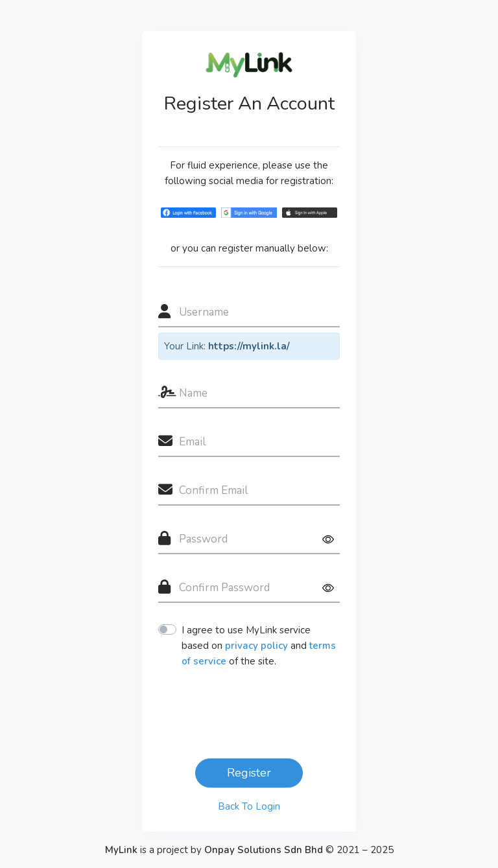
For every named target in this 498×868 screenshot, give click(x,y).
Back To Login (249, 806)
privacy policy (256, 646)
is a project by (215, 850)
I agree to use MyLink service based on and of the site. (259, 646)
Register (249, 773)
